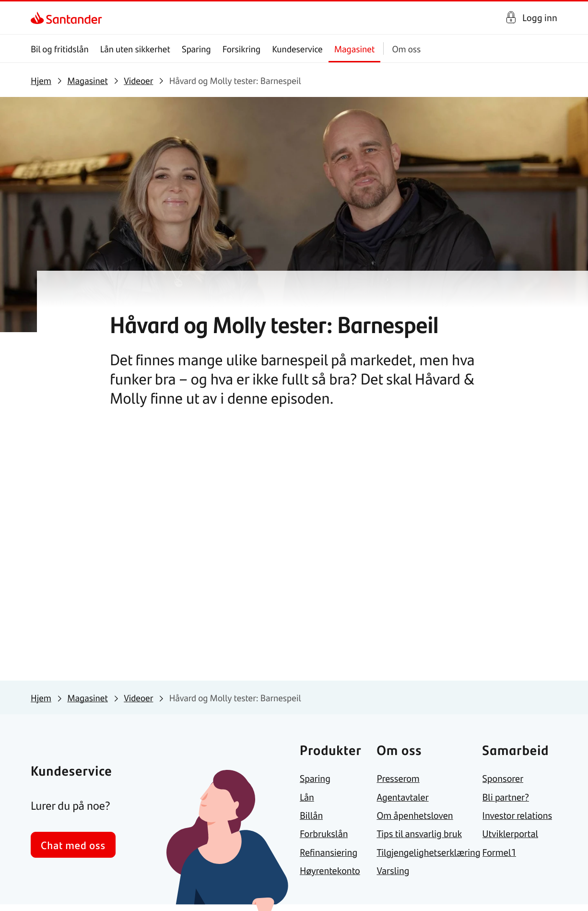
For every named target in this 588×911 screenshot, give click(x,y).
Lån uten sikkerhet (135, 49)
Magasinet (355, 49)
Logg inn (540, 18)
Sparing (196, 49)
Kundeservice (297, 49)
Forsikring (242, 49)
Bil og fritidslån (60, 49)
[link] (39, 18)
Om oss (406, 49)
